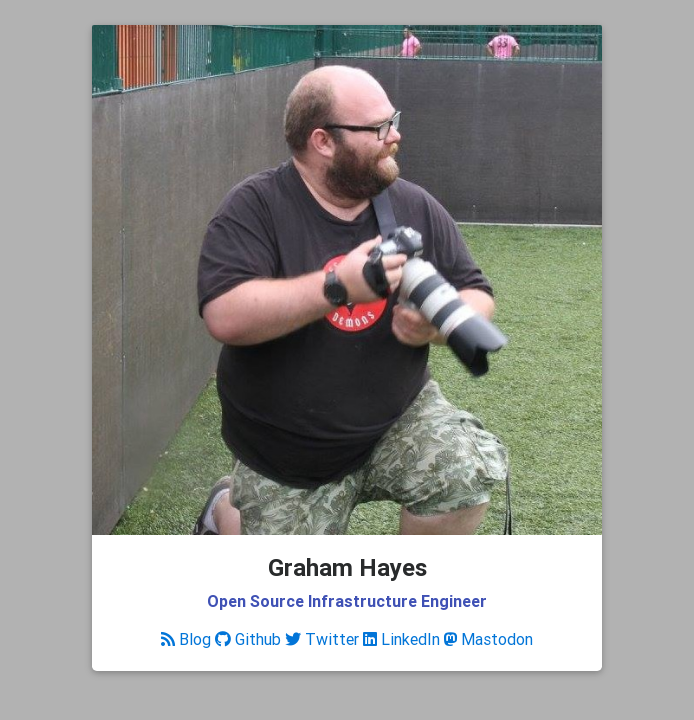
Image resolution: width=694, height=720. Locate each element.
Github (248, 639)
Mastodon (488, 639)
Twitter (322, 639)
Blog (186, 639)
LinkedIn (401, 639)
